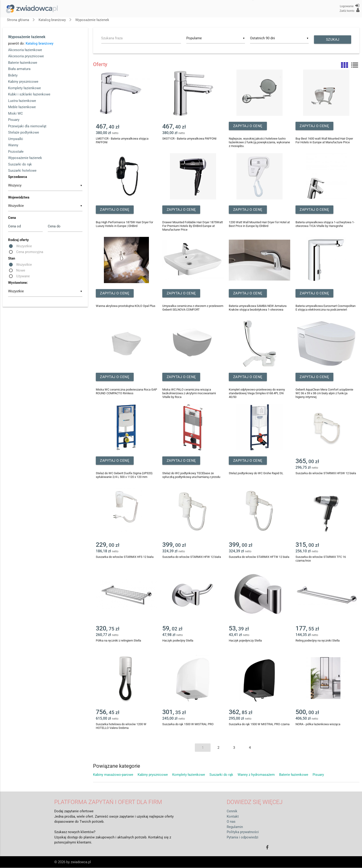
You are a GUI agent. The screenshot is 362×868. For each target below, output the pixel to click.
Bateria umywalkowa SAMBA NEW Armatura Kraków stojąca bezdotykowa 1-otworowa (258, 308)
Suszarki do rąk (20, 164)
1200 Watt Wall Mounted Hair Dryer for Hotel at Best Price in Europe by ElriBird (259, 224)
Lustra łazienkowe (22, 101)
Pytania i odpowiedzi (243, 837)
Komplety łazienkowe (24, 88)
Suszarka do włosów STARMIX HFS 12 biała (125, 557)
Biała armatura (19, 69)
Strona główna (18, 20)
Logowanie (350, 6)
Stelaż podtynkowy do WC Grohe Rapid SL (256, 473)
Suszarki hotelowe (22, 171)
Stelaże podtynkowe (24, 132)
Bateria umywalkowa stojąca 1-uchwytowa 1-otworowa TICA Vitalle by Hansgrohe (325, 224)
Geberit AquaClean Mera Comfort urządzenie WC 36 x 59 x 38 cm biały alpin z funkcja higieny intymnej (324, 393)
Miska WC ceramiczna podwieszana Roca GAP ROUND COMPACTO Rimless (126, 392)
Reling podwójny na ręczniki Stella (318, 641)
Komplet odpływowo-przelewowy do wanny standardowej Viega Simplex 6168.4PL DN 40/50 (257, 393)
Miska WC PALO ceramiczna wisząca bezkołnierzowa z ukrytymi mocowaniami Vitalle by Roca (189, 393)
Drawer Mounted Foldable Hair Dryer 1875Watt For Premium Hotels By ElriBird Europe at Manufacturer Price (193, 226)
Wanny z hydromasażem (257, 775)
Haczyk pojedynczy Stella (245, 641)
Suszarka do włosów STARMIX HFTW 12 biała (259, 557)
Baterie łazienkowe (23, 63)
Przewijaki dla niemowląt (27, 126)
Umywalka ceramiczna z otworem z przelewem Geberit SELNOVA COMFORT (193, 308)
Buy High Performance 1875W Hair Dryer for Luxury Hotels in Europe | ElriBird (124, 224)
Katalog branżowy (52, 20)
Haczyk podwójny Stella (178, 641)
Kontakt (233, 816)
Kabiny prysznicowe (23, 82)
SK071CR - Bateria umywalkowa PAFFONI (189, 139)
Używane (23, 276)
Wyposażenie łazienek (92, 20)
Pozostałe (16, 152)
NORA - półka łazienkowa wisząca (318, 724)
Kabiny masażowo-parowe (114, 775)
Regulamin (235, 827)
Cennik (232, 811)
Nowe (21, 270)
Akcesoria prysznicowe (26, 56)
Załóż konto (350, 10)
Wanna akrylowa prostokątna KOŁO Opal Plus (126, 306)
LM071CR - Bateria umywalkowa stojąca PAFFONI (122, 141)
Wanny (13, 145)
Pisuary (14, 120)
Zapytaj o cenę (250, 126)
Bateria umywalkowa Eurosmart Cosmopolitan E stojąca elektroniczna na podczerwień (326, 308)
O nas (231, 822)
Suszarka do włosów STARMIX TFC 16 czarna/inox (321, 559)
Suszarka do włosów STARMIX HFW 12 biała (192, 557)
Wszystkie (24, 246)
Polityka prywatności (243, 832)
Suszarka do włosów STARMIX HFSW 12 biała (326, 473)
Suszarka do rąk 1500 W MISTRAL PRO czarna (259, 724)
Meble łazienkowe (22, 107)
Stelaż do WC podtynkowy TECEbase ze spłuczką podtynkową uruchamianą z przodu (191, 475)
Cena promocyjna (30, 252)
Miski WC (15, 113)
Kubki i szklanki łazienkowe (29, 94)
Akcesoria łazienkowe (25, 50)
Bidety (13, 75)
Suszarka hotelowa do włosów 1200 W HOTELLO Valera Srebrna (121, 726)
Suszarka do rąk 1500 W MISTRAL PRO (188, 724)
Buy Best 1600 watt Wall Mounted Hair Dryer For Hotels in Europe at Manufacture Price (324, 141)
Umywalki (16, 139)
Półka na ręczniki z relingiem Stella (118, 641)
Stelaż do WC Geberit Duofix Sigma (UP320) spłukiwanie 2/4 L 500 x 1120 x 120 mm (124, 475)
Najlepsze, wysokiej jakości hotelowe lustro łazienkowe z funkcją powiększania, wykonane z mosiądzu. (259, 142)
